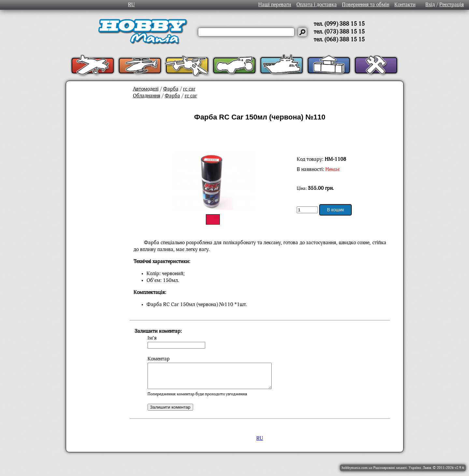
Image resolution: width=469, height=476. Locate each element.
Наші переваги (275, 5)
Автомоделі (146, 89)
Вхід (430, 5)
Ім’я (152, 338)
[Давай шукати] (302, 32)
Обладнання (147, 96)
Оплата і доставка (317, 5)
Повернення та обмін (366, 5)
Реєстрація (452, 5)
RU (131, 5)
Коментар (159, 359)
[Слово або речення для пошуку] (246, 32)
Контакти (405, 5)
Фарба (171, 89)
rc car (189, 89)
